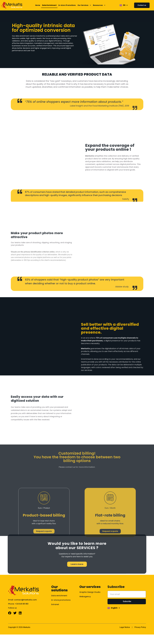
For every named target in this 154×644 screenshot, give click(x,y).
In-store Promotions (67, 5)
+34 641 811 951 (22, 611)
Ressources (99, 5)
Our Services (84, 5)
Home (38, 5)
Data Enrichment (49, 5)
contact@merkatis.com (25, 607)
